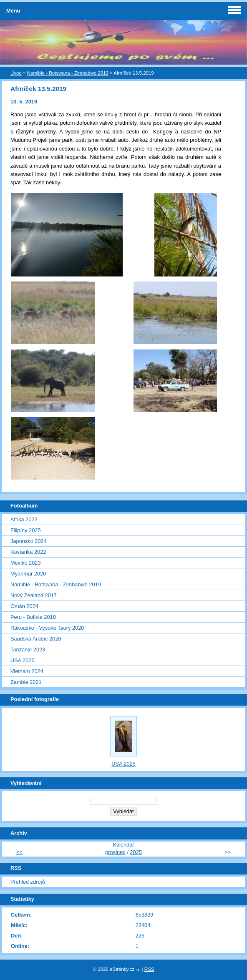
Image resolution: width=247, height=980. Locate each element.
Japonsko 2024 (29, 541)
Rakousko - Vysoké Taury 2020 (47, 628)
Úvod (16, 73)
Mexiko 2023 (26, 563)
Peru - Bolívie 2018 (33, 617)
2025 (136, 852)
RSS (149, 969)
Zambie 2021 (26, 682)
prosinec (115, 852)
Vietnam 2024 (27, 671)
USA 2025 (23, 660)
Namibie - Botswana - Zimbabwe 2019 (68, 73)
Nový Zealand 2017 (34, 595)
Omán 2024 (24, 606)
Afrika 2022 (24, 519)
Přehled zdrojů (28, 882)
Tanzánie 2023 (28, 650)
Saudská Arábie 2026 (36, 639)
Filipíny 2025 (26, 530)
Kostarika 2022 (28, 552)
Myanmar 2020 (28, 574)
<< (19, 852)
